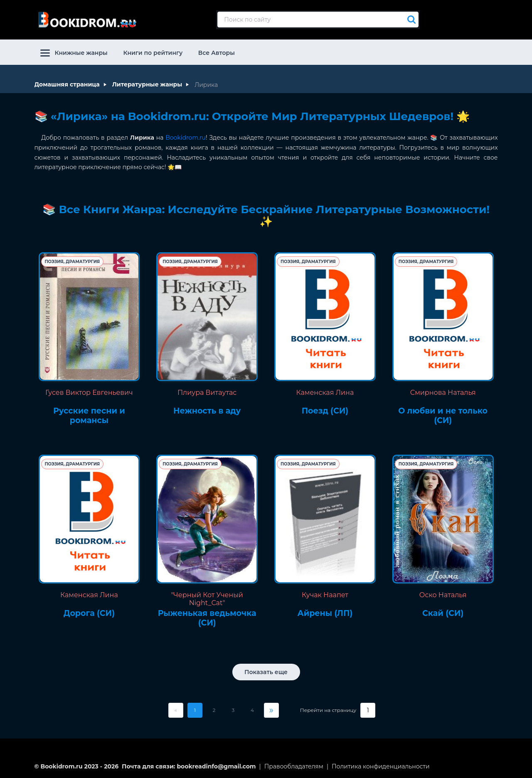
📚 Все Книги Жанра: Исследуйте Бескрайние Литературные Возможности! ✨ (266, 215)
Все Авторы (217, 52)
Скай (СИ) (443, 612)
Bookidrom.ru (186, 136)
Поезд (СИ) (325, 410)
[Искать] (409, 19)
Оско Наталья (443, 594)
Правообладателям (294, 765)
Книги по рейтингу (153, 52)
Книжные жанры (74, 52)
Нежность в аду (207, 410)
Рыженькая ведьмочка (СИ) (207, 617)
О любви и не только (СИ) (443, 415)
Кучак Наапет (325, 594)
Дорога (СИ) (89, 612)
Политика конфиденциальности (381, 765)
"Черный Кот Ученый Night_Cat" (207, 598)
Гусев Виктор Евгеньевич (89, 392)
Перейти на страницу (328, 709)
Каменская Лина (325, 392)
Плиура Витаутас (207, 392)
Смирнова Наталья (443, 392)
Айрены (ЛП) (325, 612)
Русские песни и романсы (89, 415)
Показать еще (266, 671)
